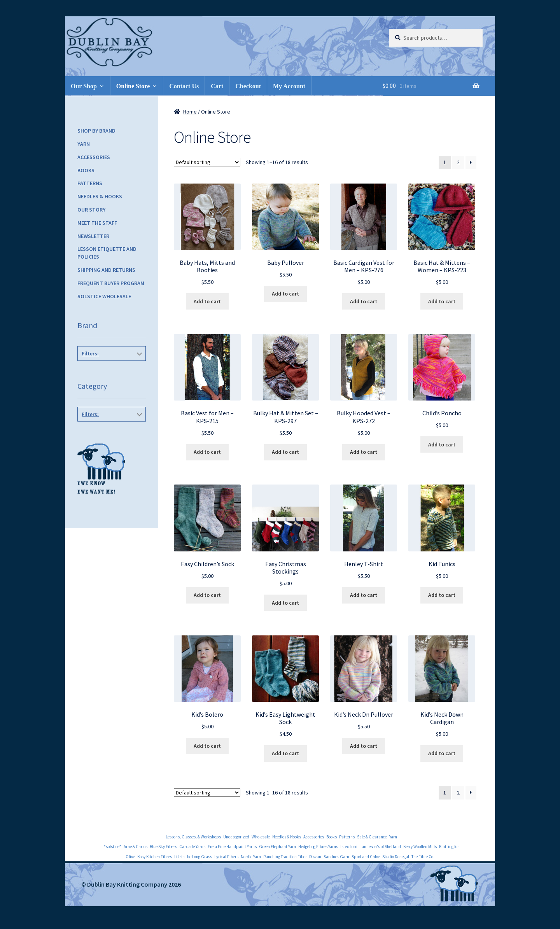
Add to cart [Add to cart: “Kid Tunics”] (442, 595)
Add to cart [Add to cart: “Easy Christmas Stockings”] (285, 603)
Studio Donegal (396, 857)
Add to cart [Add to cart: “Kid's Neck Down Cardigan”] (442, 753)
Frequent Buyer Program (111, 283)
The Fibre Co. (423, 857)
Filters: (90, 353)
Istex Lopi (349, 847)
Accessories (94, 157)
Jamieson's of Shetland (380, 847)
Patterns (90, 183)
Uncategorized (236, 837)
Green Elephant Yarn (277, 847)
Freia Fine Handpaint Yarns (232, 847)
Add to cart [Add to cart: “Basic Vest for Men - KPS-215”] (207, 452)
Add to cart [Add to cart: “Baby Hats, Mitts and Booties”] (207, 301)
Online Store (133, 86)
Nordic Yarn (251, 857)
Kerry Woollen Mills (420, 847)
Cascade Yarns (192, 847)
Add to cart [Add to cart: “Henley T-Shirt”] (364, 595)
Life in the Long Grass (193, 857)
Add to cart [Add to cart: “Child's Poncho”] (442, 444)
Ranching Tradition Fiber (285, 857)
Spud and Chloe (366, 857)
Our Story (91, 210)
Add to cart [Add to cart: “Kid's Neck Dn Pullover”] (364, 746)
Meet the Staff (97, 223)
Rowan (315, 857)
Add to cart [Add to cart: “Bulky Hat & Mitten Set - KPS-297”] (285, 452)
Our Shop (84, 86)
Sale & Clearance (372, 837)
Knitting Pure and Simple (112, 375)
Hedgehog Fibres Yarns (318, 847)
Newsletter (93, 236)
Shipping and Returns (106, 270)
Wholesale (261, 837)
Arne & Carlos (136, 847)
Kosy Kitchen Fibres (155, 857)
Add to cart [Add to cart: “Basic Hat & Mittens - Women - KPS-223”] (442, 301)
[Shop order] (207, 162)
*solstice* (113, 847)
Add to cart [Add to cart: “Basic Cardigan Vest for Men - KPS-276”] (364, 301)
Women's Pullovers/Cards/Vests (110, 507)
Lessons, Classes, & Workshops (193, 837)
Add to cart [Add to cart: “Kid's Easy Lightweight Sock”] (285, 753)
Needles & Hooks (100, 196)
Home (190, 112)
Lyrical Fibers (226, 857)
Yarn (84, 144)
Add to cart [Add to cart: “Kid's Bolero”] (207, 746)
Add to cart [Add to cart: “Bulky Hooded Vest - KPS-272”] (364, 452)
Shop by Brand (96, 131)
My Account (289, 86)
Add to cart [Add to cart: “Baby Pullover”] (285, 294)
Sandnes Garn (336, 857)
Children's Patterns (110, 432)
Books (86, 170)
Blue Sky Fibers (163, 847)
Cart (217, 86)
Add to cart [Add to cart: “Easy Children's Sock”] (207, 595)
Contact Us (184, 86)
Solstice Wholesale (104, 296)
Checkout (248, 86)
